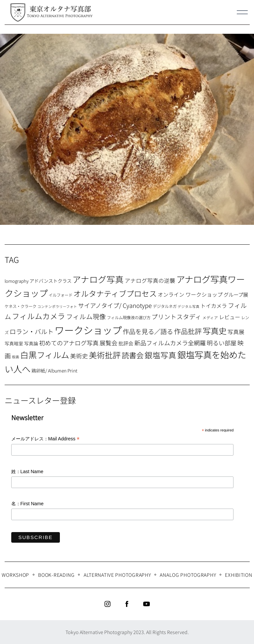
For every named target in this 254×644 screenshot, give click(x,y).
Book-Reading (56, 575)
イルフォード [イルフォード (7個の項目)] (61, 295)
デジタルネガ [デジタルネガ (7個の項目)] (165, 306)
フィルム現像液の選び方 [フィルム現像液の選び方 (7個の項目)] (129, 318)
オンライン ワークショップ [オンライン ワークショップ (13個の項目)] (190, 294)
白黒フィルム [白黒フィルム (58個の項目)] (45, 355)
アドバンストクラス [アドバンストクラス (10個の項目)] (50, 281)
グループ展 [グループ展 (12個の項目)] (236, 294)
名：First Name (27, 504)
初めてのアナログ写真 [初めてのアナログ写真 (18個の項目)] (69, 343)
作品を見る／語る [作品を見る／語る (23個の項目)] (148, 331)
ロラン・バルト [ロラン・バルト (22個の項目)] (32, 331)
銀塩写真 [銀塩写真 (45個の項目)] (160, 355)
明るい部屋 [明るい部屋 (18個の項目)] (222, 343)
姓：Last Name (27, 471)
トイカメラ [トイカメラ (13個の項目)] (214, 306)
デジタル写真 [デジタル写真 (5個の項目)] (189, 306)
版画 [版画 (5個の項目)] (16, 357)
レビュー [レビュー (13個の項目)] (230, 317)
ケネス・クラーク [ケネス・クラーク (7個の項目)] (21, 306)
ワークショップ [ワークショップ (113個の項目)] (88, 330)
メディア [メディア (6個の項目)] (210, 317)
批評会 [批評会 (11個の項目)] (126, 343)
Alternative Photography (117, 575)
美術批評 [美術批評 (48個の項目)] (105, 355)
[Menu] (242, 12)
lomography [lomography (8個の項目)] (17, 281)
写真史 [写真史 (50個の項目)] (215, 331)
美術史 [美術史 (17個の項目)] (79, 356)
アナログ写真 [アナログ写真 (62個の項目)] (98, 279)
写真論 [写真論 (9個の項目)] (31, 343)
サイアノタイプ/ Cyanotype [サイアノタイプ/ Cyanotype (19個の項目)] (115, 305)
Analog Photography (188, 575)
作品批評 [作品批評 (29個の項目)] (188, 331)
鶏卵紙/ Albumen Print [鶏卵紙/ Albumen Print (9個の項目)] (54, 371)
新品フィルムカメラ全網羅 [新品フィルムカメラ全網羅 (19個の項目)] (170, 343)
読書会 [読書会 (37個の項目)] (133, 355)
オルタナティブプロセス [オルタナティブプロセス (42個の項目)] (115, 293)
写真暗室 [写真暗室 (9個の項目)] (14, 343)
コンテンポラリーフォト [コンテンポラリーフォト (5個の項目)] (57, 306)
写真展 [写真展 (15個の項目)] (236, 332)
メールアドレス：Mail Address (45, 439)
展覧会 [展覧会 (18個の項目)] (108, 343)
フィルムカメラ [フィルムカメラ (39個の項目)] (39, 316)
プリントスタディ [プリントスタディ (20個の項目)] (176, 316)
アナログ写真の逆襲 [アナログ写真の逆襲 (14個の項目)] (150, 280)
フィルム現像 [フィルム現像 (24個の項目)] (86, 316)
